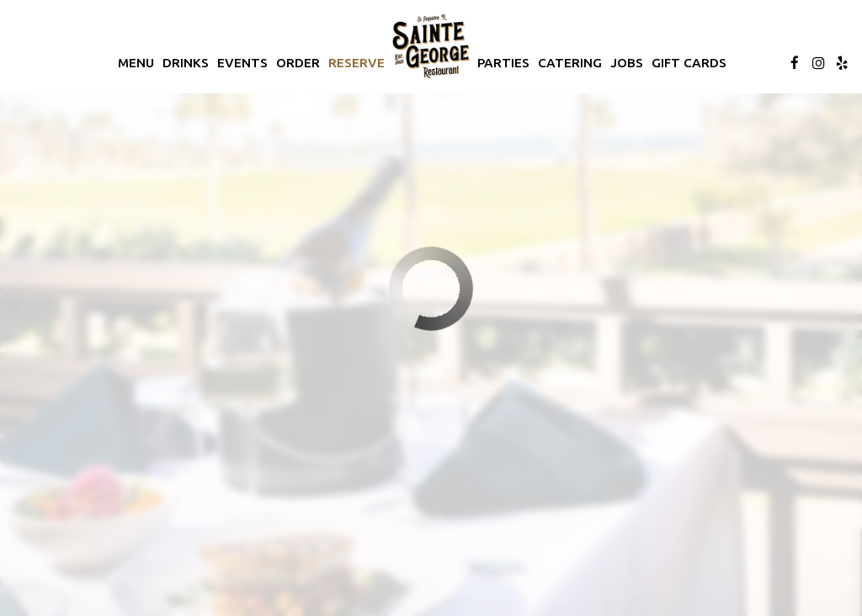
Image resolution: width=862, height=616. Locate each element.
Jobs (627, 63)
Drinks (186, 63)
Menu (136, 63)
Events (242, 63)
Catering (570, 63)
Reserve (357, 63)
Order (298, 63)
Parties (503, 63)
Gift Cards (689, 63)
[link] (431, 46)
